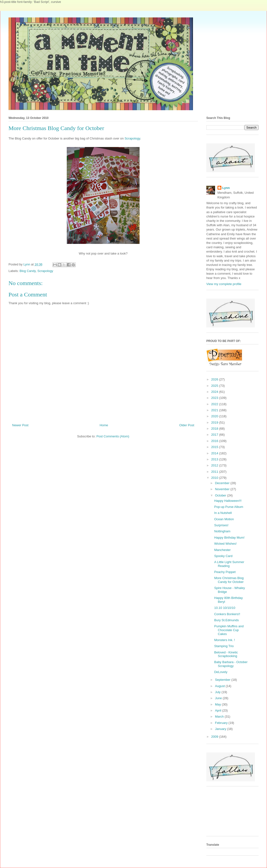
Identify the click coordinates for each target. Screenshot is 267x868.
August (220, 686)
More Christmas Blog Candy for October (229, 580)
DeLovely (221, 672)
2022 (215, 404)
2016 (215, 441)
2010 (215, 478)
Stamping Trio (224, 646)
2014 (215, 453)
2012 (215, 465)
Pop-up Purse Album (229, 507)
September (223, 680)
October (221, 495)
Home (104, 425)
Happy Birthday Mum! (229, 538)
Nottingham (222, 531)
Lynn (226, 188)
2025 (215, 386)
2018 (215, 429)
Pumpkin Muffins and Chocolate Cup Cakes (229, 630)
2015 (215, 447)
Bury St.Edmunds (226, 620)
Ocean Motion (224, 519)
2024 (215, 392)
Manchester (222, 550)
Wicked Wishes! (225, 544)
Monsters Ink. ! (224, 640)
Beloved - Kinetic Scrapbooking (226, 654)
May (218, 704)
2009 (215, 737)
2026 (215, 379)
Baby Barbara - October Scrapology (231, 664)
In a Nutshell (223, 513)
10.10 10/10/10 (225, 608)
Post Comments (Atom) (113, 436)
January (221, 729)
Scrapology (132, 138)
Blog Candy (28, 271)
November (223, 489)
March (220, 717)
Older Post (187, 425)
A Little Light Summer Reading (229, 564)
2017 (215, 435)
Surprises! (221, 525)
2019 (215, 422)
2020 (215, 416)
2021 (215, 410)
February (222, 723)
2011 (215, 472)
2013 (215, 459)
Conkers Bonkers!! (227, 614)
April (219, 710)
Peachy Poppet (225, 572)
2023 (215, 398)
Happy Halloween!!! (228, 501)
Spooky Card (223, 556)
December (223, 483)
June (219, 698)
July (218, 692)
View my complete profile (224, 284)
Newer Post (20, 425)
